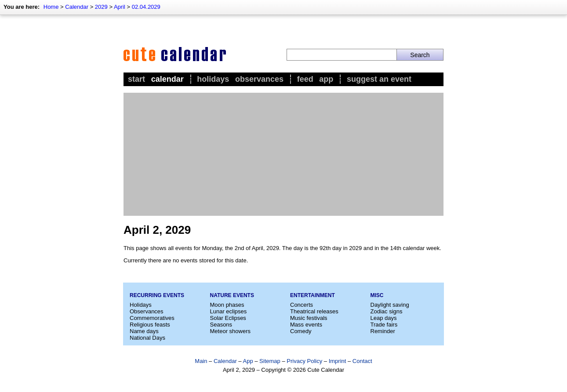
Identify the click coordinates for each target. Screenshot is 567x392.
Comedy (301, 331)
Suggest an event (379, 79)
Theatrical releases (314, 311)
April (120, 7)
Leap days (384, 318)
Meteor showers (230, 331)
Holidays (213, 79)
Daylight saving (390, 305)
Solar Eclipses (228, 318)
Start (136, 79)
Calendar (77, 7)
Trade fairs (384, 325)
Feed (305, 79)
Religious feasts (150, 325)
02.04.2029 (146, 7)
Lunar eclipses (229, 311)
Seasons (221, 325)
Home (51, 7)
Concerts (302, 305)
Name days (144, 331)
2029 (101, 7)
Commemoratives (152, 318)
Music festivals (309, 318)
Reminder (383, 331)
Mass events (306, 325)
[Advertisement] (283, 154)
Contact (362, 361)
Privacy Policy (304, 361)
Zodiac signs (387, 311)
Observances (259, 79)
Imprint (338, 361)
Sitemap (270, 361)
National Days (147, 338)
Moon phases (227, 305)
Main (201, 361)
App (326, 79)
